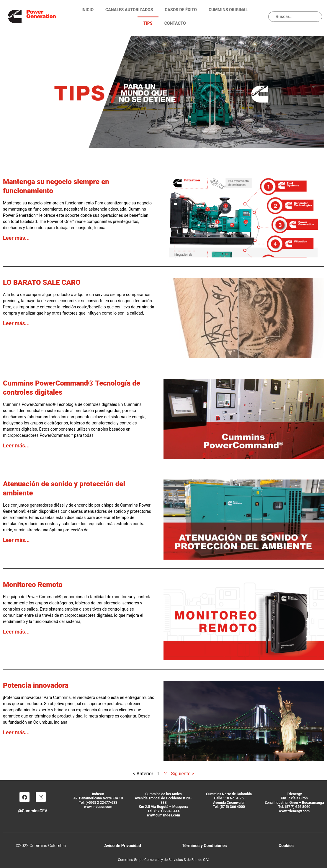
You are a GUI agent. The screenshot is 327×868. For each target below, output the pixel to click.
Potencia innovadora (36, 685)
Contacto (175, 23)
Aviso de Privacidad (122, 846)
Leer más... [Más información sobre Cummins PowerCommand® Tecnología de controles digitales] (16, 445)
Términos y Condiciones (204, 846)
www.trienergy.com (294, 811)
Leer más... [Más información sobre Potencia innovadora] (16, 732)
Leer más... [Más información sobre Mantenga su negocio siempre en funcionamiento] (16, 238)
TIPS (148, 23)
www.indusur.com (98, 807)
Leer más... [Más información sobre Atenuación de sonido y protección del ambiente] (16, 540)
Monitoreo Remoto (33, 585)
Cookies (286, 846)
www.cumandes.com (163, 815)
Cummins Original (228, 10)
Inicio (88, 10)
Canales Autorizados (129, 10)
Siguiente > (182, 774)
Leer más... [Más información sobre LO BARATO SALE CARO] (16, 323)
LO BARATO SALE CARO (42, 282)
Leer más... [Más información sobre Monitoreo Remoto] (16, 632)
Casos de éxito (181, 10)
